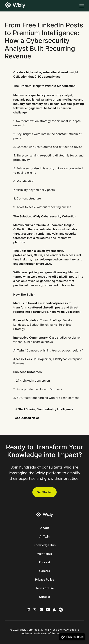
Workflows (45, 554)
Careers (45, 571)
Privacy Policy (45, 579)
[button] (81, 6)
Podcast (44, 562)
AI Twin (44, 536)
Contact (45, 597)
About (45, 528)
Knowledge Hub (45, 545)
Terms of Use (45, 588)
